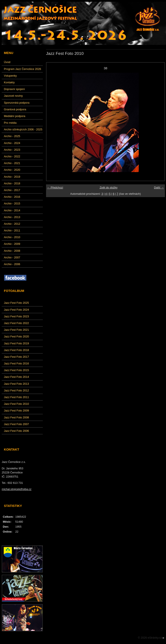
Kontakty (9, 82)
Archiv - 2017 (12, 190)
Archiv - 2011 (12, 230)
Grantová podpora (15, 109)
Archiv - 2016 (12, 197)
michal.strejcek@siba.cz (17, 489)
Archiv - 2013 (12, 217)
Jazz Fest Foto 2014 (16, 377)
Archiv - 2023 (12, 150)
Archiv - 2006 (12, 264)
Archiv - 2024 (12, 143)
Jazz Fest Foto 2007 (16, 424)
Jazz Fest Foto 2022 (16, 323)
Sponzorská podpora (17, 103)
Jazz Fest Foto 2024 (16, 310)
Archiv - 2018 (12, 183)
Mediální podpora (15, 116)
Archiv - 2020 (12, 170)
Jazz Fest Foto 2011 (16, 397)
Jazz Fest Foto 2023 (16, 316)
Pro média (10, 123)
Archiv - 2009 (12, 244)
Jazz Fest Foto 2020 (16, 336)
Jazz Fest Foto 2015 (16, 370)
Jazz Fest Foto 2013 (16, 384)
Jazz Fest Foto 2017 (16, 357)
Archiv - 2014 (12, 210)
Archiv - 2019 (12, 177)
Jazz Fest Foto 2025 (16, 303)
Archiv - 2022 (12, 156)
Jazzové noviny (13, 96)
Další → (159, 188)
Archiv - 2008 (12, 251)
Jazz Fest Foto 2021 (16, 330)
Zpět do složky (109, 188)
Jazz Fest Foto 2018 (16, 350)
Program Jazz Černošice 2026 (22, 69)
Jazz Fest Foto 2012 (16, 390)
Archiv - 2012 (12, 224)
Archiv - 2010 (12, 237)
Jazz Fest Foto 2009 (16, 411)
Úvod (7, 62)
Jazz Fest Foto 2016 (16, 363)
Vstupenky (10, 76)
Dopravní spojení (14, 89)
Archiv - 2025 (12, 136)
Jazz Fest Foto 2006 (16, 431)
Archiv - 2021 (12, 163)
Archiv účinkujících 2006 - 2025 (23, 129)
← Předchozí (55, 188)
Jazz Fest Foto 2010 (16, 404)
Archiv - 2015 (12, 203)
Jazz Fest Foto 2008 (16, 417)
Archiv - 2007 (12, 257)
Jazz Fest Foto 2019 (16, 343)
